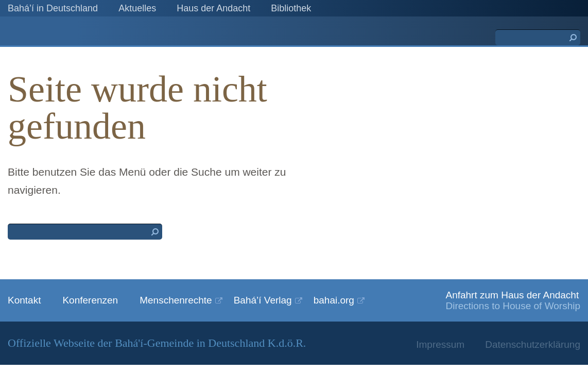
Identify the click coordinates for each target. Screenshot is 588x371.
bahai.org (334, 300)
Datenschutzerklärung (533, 344)
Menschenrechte (176, 300)
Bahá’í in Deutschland (53, 8)
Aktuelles (137, 8)
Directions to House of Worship (513, 306)
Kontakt (24, 300)
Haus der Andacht (213, 8)
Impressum (440, 344)
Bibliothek (291, 8)
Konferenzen (90, 300)
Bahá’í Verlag (263, 300)
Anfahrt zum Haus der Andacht (512, 295)
